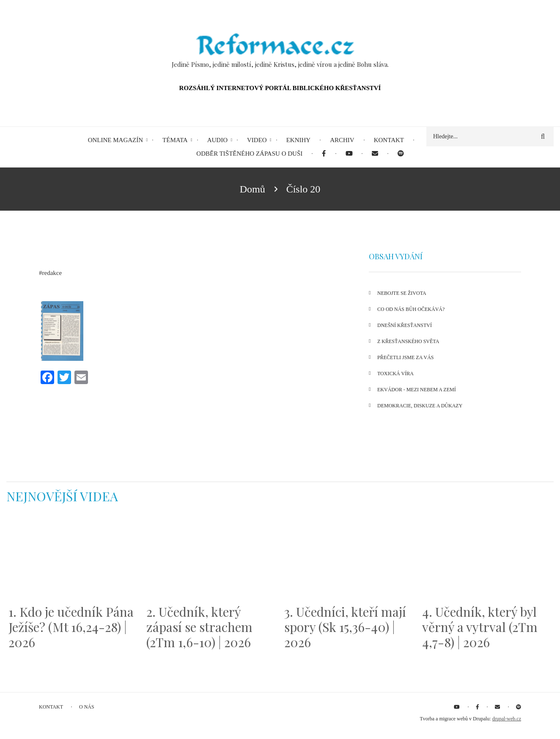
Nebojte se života (402, 293)
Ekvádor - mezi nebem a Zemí (417, 390)
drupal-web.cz (507, 719)
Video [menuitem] (257, 140)
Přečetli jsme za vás (405, 357)
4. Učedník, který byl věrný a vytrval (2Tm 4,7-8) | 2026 (480, 627)
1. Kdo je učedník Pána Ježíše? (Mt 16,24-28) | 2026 (71, 627)
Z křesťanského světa (408, 341)
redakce (52, 273)
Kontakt (51, 707)
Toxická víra (395, 374)
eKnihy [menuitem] (299, 140)
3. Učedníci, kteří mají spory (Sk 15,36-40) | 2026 (345, 627)
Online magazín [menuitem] (115, 140)
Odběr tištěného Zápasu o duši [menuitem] (249, 154)
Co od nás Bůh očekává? (411, 309)
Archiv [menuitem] (342, 140)
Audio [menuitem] (217, 140)
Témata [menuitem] (175, 140)
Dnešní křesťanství (405, 325)
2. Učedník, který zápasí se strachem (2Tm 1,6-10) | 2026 (199, 627)
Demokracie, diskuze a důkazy (420, 406)
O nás (87, 707)
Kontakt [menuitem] (389, 140)
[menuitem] (324, 154)
